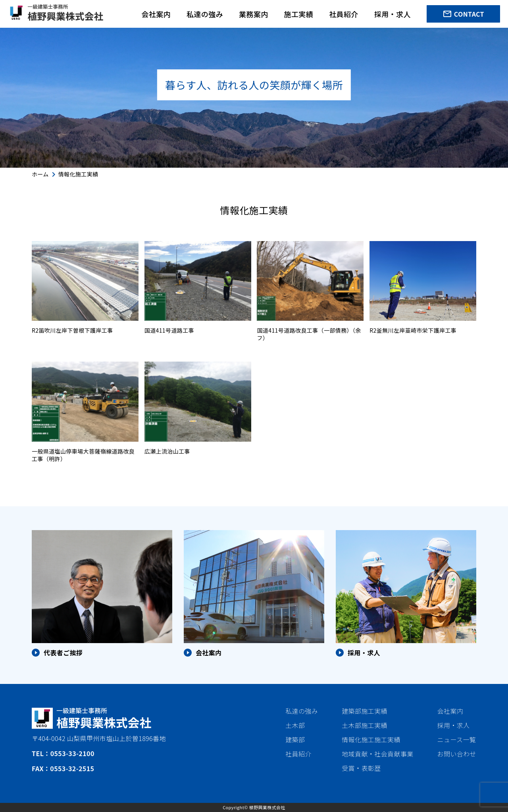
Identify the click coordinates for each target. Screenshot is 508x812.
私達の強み (205, 14)
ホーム (40, 174)
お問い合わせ (457, 754)
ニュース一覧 (457, 739)
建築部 (295, 739)
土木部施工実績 (365, 725)
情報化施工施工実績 (371, 739)
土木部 (295, 725)
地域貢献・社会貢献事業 (377, 754)
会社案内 (156, 14)
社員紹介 (344, 14)
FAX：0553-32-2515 (63, 768)
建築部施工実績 (365, 711)
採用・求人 (393, 14)
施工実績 (299, 14)
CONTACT (463, 14)
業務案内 (254, 14)
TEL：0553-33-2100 (63, 753)
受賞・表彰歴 (361, 768)
